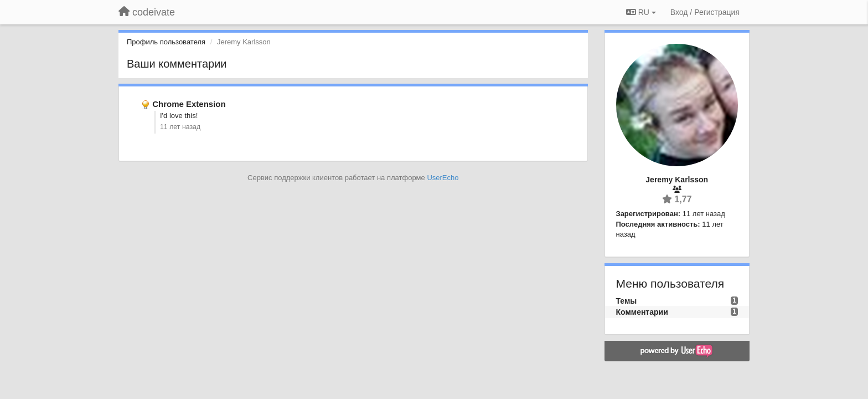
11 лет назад (180, 127)
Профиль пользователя (166, 42)
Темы (627, 301)
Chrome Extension (189, 104)
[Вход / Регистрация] (705, 12)
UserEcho (443, 178)
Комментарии (642, 312)
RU (641, 12)
